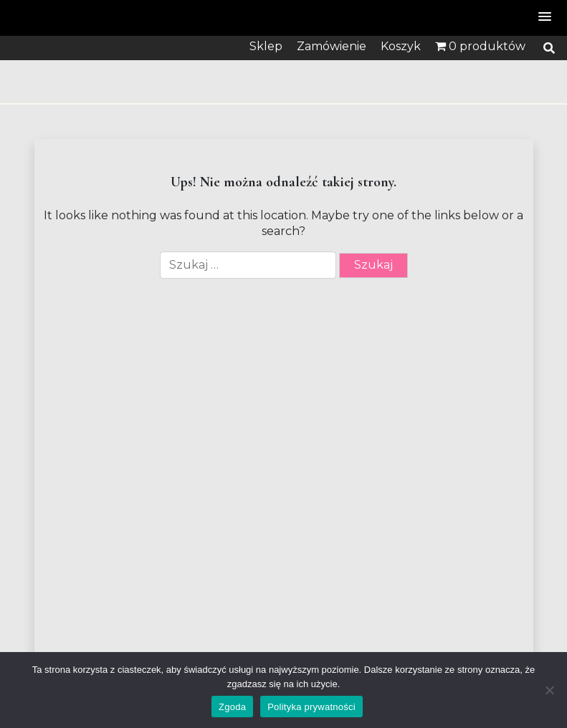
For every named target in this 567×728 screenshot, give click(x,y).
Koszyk (401, 46)
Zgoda (232, 707)
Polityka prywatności (311, 707)
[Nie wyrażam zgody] (549, 690)
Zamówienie (332, 46)
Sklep (266, 46)
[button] (545, 18)
